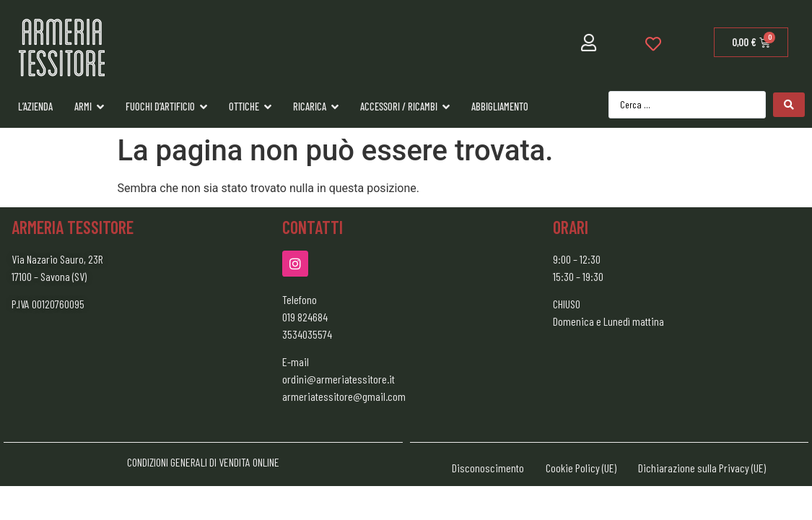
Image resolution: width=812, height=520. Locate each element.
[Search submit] (789, 105)
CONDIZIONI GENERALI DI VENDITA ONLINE (203, 462)
